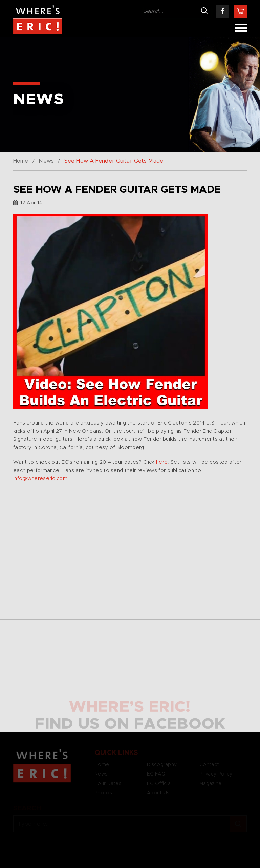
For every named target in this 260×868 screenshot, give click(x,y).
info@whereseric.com (40, 479)
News (46, 161)
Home (21, 161)
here (162, 462)
